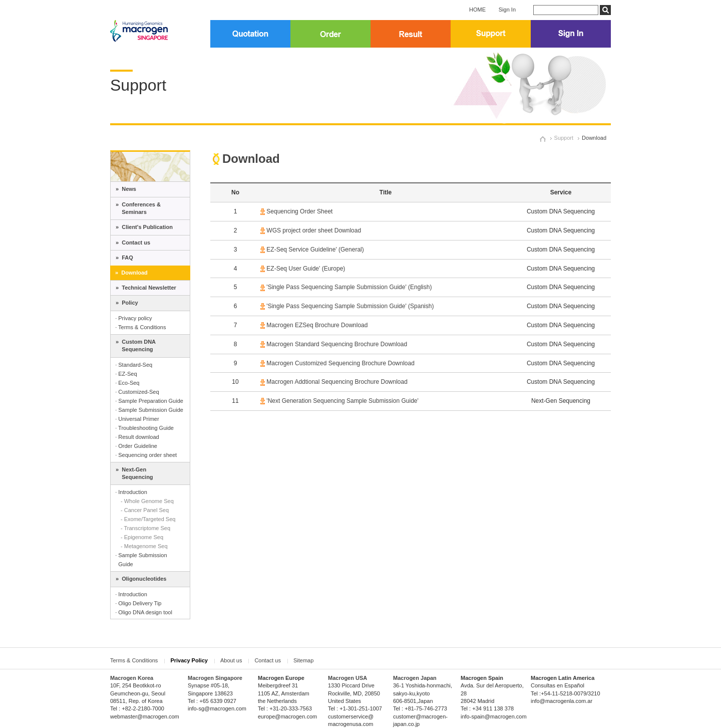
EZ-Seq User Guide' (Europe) (305, 269)
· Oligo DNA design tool (144, 612)
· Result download (137, 437)
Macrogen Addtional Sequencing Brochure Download (337, 382)
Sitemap (303, 660)
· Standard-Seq (134, 365)
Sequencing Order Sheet (299, 211)
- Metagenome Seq (144, 546)
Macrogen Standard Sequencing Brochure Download (337, 344)
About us (231, 660)
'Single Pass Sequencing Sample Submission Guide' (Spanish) (350, 306)
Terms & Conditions (134, 660)
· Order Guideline (136, 446)
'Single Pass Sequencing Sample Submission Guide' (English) (349, 287)
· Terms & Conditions (140, 327)
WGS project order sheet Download (314, 230)
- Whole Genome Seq (147, 501)
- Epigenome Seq (142, 537)
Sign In (507, 10)
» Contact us (133, 242)
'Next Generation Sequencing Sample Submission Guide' (342, 401)
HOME (477, 10)
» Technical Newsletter (146, 288)
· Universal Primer (137, 419)
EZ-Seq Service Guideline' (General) (315, 250)
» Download (131, 273)
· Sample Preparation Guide (149, 401)
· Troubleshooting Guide (144, 428)
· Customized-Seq (137, 392)
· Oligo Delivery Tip (138, 603)
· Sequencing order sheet (146, 455)
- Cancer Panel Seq (145, 510)
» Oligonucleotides (141, 579)
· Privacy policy (133, 318)
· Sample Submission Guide (149, 410)
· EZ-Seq (126, 374)
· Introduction (131, 492)
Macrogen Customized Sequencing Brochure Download (340, 363)
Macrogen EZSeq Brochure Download (316, 325)
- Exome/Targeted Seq (148, 519)
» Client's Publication (144, 227)
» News (126, 189)
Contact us (268, 660)
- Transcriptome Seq (145, 528)
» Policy (127, 303)
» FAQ (124, 258)
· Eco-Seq (127, 383)
